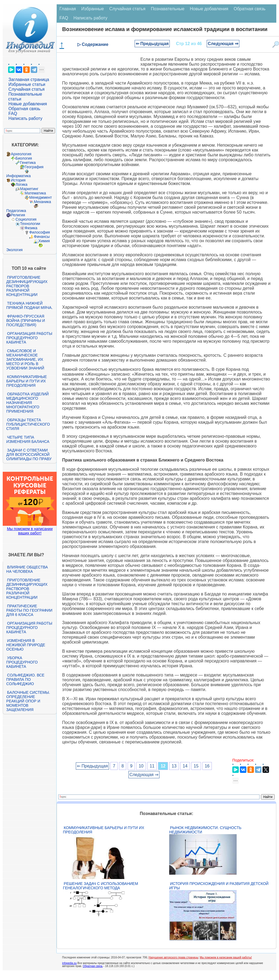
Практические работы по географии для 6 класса (29, 610)
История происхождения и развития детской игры (219, 886)
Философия (39, 232)
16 (207, 766)
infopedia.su (69, 963)
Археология (21, 154)
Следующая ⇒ (223, 44)
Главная (68, 9)
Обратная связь (24, 109)
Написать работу (25, 118)
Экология (14, 250)
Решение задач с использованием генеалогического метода (100, 886)
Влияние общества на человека (27, 569)
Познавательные (168, 9)
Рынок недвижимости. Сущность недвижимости (205, 830)
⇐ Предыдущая (152, 44)
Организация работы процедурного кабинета (29, 338)
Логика (21, 184)
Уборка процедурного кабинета (22, 662)
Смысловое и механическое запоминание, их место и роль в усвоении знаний (25, 359)
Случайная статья (26, 89)
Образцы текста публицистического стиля (28, 424)
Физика (31, 228)
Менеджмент (40, 197)
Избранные (93, 9)
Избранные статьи (27, 84)
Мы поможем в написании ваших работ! (30, 531)
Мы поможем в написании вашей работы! (226, 957)
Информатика (18, 176)
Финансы (42, 237)
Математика (35, 193)
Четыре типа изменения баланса (28, 439)
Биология (24, 158)
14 (185, 766)
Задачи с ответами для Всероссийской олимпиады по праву (29, 454)
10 (141, 766)
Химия (44, 241)
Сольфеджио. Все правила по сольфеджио (25, 679)
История (18, 180)
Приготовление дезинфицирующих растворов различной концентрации (27, 286)
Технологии (30, 224)
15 (196, 766)
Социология (26, 219)
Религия (18, 215)
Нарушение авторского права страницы (173, 957)
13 (174, 766)
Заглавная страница (29, 80)
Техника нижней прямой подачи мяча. (29, 305)
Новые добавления (28, 104)
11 (152, 766)
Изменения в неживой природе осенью (26, 645)
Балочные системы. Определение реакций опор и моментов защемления (28, 701)
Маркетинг (29, 189)
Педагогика (16, 211)
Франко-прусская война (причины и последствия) (25, 321)
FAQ (13, 114)
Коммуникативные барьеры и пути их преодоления (26, 381)
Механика (42, 202)
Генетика (28, 163)
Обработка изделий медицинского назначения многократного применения (27, 403)
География (34, 167)
